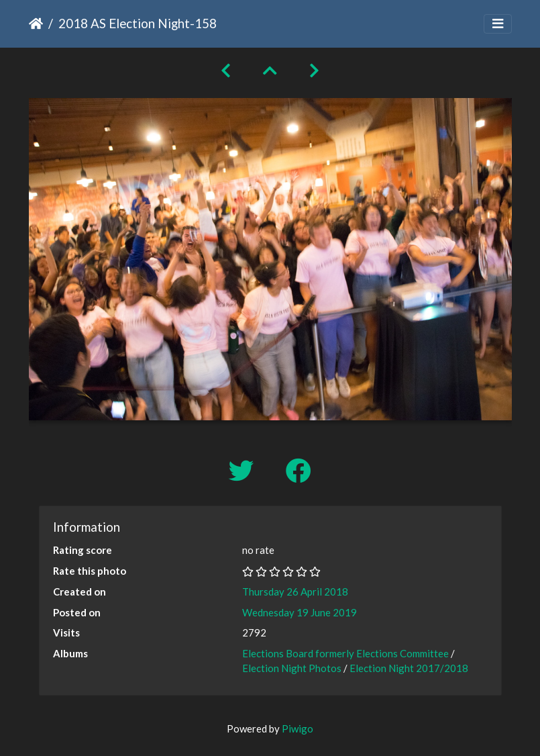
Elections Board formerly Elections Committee (345, 653)
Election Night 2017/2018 (409, 668)
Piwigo (298, 728)
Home (36, 23)
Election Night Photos (292, 668)
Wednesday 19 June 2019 (300, 612)
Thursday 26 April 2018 (295, 592)
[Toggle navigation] (498, 24)
